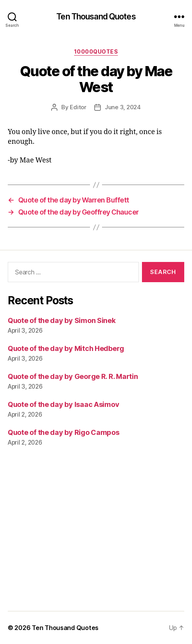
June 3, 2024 (123, 107)
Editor (78, 107)
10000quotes (96, 51)
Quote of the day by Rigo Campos (64, 432)
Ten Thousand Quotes (96, 17)
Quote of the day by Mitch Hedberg (66, 348)
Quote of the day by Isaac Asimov (63, 404)
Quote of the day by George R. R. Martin (73, 376)
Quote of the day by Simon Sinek (62, 320)
